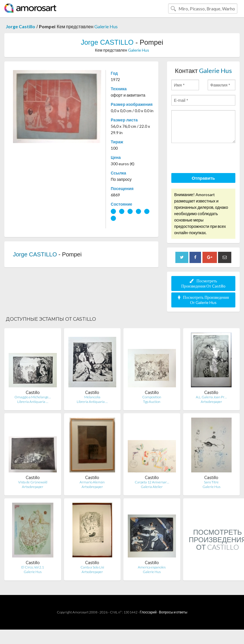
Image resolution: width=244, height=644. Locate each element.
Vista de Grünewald (33, 482)
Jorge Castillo (20, 26)
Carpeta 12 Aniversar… (152, 482)
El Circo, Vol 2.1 (33, 567)
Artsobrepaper (211, 402)
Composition (152, 397)
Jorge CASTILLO (107, 42)
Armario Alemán (92, 482)
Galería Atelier (152, 487)
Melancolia (92, 397)
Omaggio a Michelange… (33, 397)
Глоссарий (148, 612)
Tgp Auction (152, 402)
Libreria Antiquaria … (33, 402)
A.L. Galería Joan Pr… (211, 397)
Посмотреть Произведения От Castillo (203, 283)
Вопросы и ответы (173, 612)
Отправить (203, 178)
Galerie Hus (106, 26)
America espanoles (152, 567)
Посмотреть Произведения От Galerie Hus (203, 300)
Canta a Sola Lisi (92, 567)
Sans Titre (211, 482)
